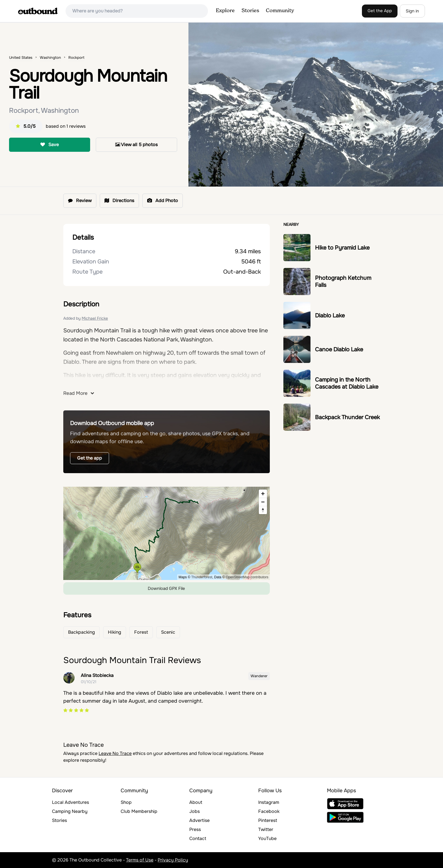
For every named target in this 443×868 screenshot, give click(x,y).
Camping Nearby (70, 811)
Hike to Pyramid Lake (342, 248)
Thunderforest (202, 577)
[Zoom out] (263, 502)
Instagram (269, 802)
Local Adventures (70, 802)
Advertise (199, 820)
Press (195, 829)
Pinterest (268, 820)
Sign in (412, 11)
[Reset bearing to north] (263, 510)
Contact (198, 838)
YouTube (267, 838)
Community (280, 11)
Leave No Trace (115, 753)
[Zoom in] (263, 494)
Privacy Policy (173, 860)
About (196, 802)
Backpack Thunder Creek (347, 417)
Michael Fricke (95, 318)
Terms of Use (140, 860)
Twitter (266, 829)
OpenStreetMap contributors (247, 577)
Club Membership (139, 811)
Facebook (269, 811)
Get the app (90, 458)
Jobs (195, 811)
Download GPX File (166, 588)
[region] (167, 533)
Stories (250, 11)
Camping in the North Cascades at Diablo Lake (347, 383)
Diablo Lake (330, 316)
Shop (126, 802)
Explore (225, 11)
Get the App (380, 11)
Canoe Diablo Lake (339, 349)
